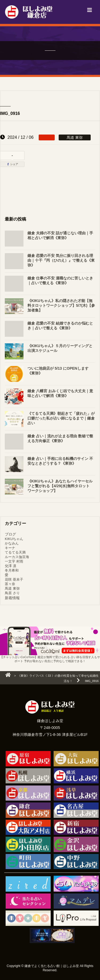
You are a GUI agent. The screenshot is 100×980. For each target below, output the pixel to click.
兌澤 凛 (11, 566)
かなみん (12, 543)
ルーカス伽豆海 (17, 557)
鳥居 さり (12, 593)
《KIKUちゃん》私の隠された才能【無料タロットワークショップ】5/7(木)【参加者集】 (61, 305)
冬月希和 (12, 570)
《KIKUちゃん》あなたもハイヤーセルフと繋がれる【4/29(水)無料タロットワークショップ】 (60, 486)
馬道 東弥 (12, 588)
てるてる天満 (15, 552)
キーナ (10, 548)
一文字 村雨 (14, 561)
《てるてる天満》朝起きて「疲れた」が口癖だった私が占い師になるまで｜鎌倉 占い (61, 418)
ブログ (10, 534)
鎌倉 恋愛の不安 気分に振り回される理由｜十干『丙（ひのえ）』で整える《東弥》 (61, 260)
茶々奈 (10, 584)
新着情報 (12, 598)
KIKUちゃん (14, 539)
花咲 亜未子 (14, 579)
